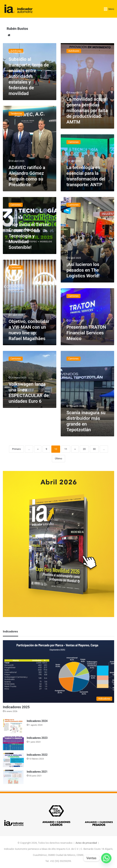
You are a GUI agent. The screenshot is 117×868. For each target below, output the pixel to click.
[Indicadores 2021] (13, 777)
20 (84, 449)
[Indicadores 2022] (13, 760)
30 (94, 449)
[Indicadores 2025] (58, 671)
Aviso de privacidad (86, 843)
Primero (16, 449)
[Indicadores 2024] (13, 726)
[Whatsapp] (106, 858)
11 (66, 449)
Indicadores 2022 (37, 755)
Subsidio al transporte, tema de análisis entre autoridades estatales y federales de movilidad (29, 76)
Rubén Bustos (17, 29)
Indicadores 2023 (37, 738)
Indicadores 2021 (37, 772)
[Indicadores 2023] (13, 743)
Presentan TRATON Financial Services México (86, 333)
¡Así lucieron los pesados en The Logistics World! (83, 270)
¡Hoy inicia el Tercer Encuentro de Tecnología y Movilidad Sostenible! (29, 236)
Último (59, 459)
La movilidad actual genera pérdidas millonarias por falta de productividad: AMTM (87, 111)
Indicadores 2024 (37, 721)
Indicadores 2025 (16, 707)
